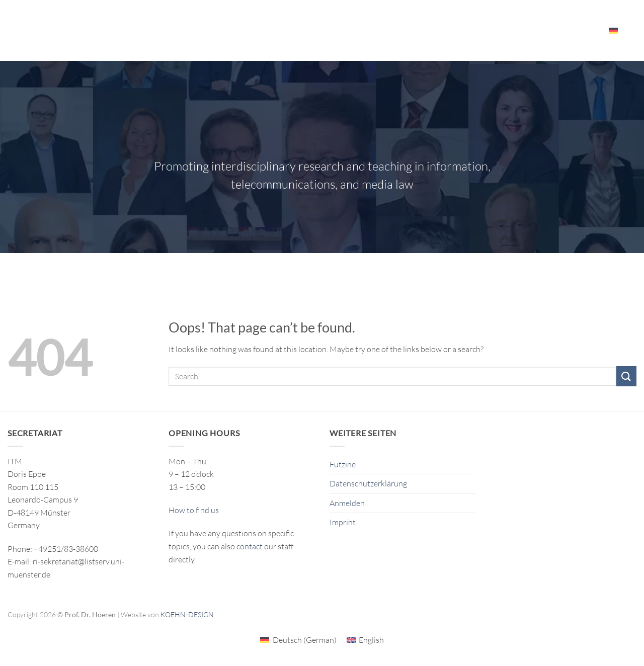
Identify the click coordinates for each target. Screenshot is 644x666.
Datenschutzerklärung (368, 483)
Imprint (343, 522)
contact (250, 546)
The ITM (438, 30)
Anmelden (347, 503)
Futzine (343, 464)
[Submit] (626, 376)
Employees (575, 30)
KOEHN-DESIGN (187, 614)
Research (278, 30)
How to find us (194, 510)
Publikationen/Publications (361, 30)
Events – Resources (502, 30)
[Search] (633, 30)
